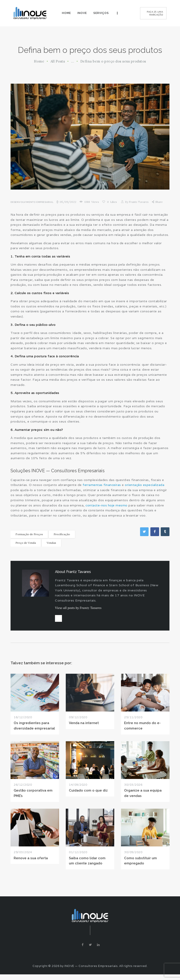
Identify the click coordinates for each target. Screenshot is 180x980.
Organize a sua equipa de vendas (143, 796)
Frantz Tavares (137, 202)
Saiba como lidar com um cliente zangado (87, 864)
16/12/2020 (23, 720)
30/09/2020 (133, 855)
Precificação (62, 534)
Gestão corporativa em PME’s (33, 796)
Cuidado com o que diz (88, 793)
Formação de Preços (29, 534)
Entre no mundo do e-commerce (142, 729)
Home (39, 61)
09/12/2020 (78, 720)
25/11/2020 (133, 720)
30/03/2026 (133, 788)
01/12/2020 (78, 855)
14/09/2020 (78, 788)
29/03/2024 (23, 855)
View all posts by (78, 608)
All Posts (58, 61)
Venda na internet (84, 726)
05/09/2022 (68, 202)
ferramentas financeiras (102, 485)
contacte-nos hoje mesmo (106, 505)
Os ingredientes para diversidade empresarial (34, 729)
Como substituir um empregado (140, 864)
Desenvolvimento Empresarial (32, 202)
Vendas (51, 543)
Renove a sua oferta (31, 861)
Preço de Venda (26, 543)
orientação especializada (145, 485)
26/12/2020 (23, 788)
